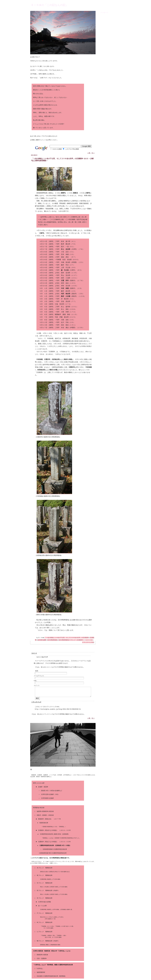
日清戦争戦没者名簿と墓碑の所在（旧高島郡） (55, 834)
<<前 (89, 153)
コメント (34, 653)
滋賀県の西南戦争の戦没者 (45, 811)
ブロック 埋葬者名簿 (44, 868)
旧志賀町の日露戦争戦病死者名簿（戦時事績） (52, 976)
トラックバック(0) (88, 642)
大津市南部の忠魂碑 (47, 798)
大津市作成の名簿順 (44, 902)
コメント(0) (89, 640)
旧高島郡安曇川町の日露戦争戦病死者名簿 (53, 853)
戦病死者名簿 (44, 823)
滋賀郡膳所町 (41, 972)
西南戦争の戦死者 (42, 955)
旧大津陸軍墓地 (52, 640)
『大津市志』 (40, 969)
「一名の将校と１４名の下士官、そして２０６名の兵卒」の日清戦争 (67, 638)
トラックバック (36, 702)
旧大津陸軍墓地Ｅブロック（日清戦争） (71, 640)
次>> (93, 153)
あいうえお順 (42, 906)
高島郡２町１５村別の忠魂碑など (52, 791)
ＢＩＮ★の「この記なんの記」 (50, 5)
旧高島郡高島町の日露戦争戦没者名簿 (55, 849)
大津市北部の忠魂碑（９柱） (50, 794)
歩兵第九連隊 (42, 640)
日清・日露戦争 (42, 958)
